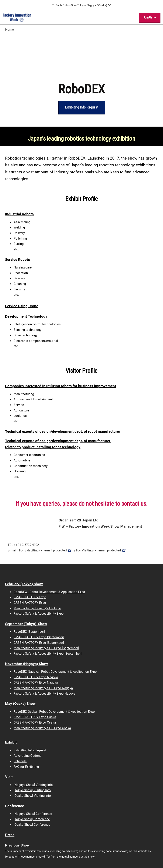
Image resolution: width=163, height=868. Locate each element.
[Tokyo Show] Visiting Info (32, 790)
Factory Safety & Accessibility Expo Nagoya (44, 694)
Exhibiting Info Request (30, 750)
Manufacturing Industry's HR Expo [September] (46, 648)
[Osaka (18, 796)
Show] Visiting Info (37, 796)
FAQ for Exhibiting (26, 767)
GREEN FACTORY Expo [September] (39, 643)
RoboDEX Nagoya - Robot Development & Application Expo (55, 672)
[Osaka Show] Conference (32, 825)
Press (10, 835)
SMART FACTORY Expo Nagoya (36, 677)
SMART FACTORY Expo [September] (39, 637)
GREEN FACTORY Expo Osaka (35, 722)
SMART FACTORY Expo (30, 597)
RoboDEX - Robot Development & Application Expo (49, 592)
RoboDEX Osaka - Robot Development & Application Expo (54, 712)
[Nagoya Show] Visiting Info (33, 785)
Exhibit (11, 742)
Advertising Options (27, 756)
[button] (150, 18)
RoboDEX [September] (29, 632)
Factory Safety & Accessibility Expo (39, 614)
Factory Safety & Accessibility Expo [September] (48, 654)
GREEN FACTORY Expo (30, 603)
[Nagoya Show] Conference (33, 814)
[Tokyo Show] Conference (32, 819)
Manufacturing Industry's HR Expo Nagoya (43, 688)
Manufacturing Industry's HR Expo (37, 608)
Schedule (20, 761)
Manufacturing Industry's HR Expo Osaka (42, 728)
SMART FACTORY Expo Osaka (35, 717)
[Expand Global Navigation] (81, 5)
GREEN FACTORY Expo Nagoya (36, 682)
